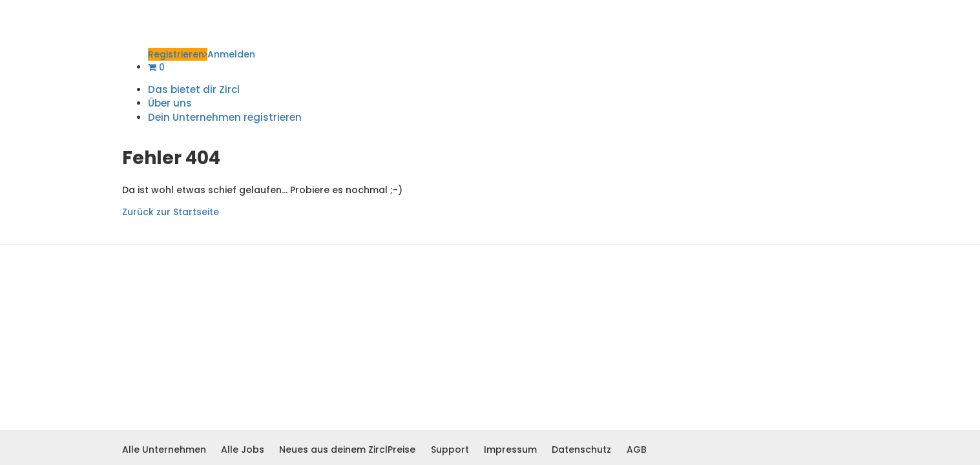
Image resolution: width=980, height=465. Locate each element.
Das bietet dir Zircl (194, 89)
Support (450, 449)
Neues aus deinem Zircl (333, 449)
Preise (401, 449)
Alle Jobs (243, 449)
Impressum (510, 449)
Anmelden (231, 54)
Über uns (170, 103)
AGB (637, 449)
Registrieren (178, 54)
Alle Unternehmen (164, 449)
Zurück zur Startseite (171, 212)
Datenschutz (581, 449)
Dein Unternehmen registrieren (225, 117)
